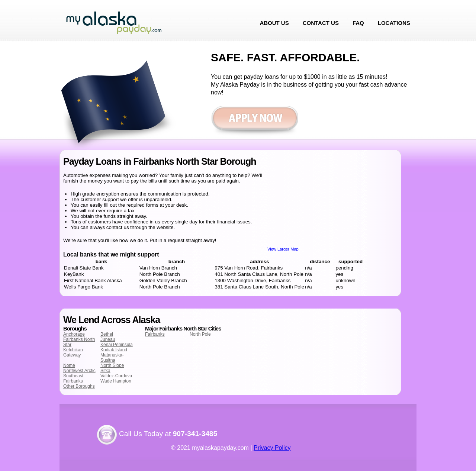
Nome (69, 365)
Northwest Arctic (79, 371)
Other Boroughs (79, 386)
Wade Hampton (116, 381)
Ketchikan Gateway (73, 352)
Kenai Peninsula (117, 345)
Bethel (107, 334)
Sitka (105, 371)
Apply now (255, 122)
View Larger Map (283, 249)
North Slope (112, 365)
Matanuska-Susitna (112, 358)
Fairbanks (155, 334)
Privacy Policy (272, 448)
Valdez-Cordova (116, 376)
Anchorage (74, 334)
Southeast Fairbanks (73, 378)
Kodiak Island (114, 350)
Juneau (108, 339)
